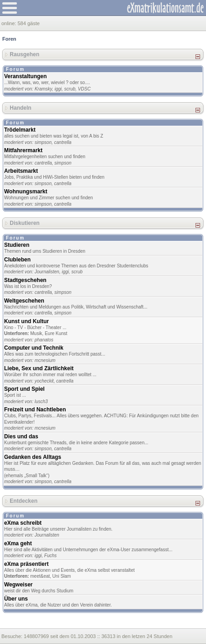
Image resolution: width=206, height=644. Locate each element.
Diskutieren (24, 223)
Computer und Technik (34, 348)
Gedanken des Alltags (33, 457)
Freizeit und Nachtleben (35, 410)
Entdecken (24, 500)
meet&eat (40, 576)
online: (9, 23)
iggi (58, 89)
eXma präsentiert (26, 564)
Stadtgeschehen (25, 280)
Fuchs (50, 556)
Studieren (17, 245)
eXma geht (18, 543)
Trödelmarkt (20, 130)
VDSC (85, 89)
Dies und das (21, 436)
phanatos (44, 340)
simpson (43, 142)
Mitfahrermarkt (23, 150)
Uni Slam (62, 576)
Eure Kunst (56, 333)
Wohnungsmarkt (26, 192)
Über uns (16, 599)
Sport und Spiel (24, 389)
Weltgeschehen (24, 301)
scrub (70, 89)
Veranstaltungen (25, 76)
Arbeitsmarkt (21, 171)
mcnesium (45, 360)
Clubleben (17, 260)
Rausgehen (24, 54)
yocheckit (44, 381)
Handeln (20, 108)
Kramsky (43, 89)
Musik (36, 333)
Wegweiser (18, 585)
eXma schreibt (23, 523)
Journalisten (47, 272)
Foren (9, 39)
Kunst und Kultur (26, 321)
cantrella (63, 142)
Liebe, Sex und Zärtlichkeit (39, 368)
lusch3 (41, 402)
